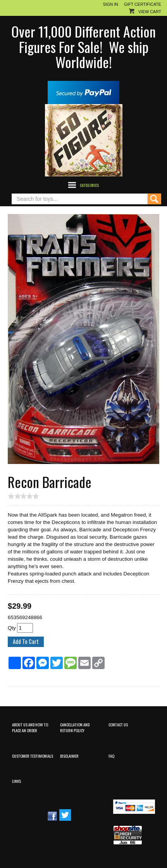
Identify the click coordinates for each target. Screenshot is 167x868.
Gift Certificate (143, 4)
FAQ (111, 756)
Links (16, 781)
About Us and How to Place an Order (30, 727)
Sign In (110, 4)
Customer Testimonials (33, 756)
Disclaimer (69, 756)
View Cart (150, 12)
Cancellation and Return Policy (75, 727)
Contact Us (118, 724)
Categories (89, 185)
